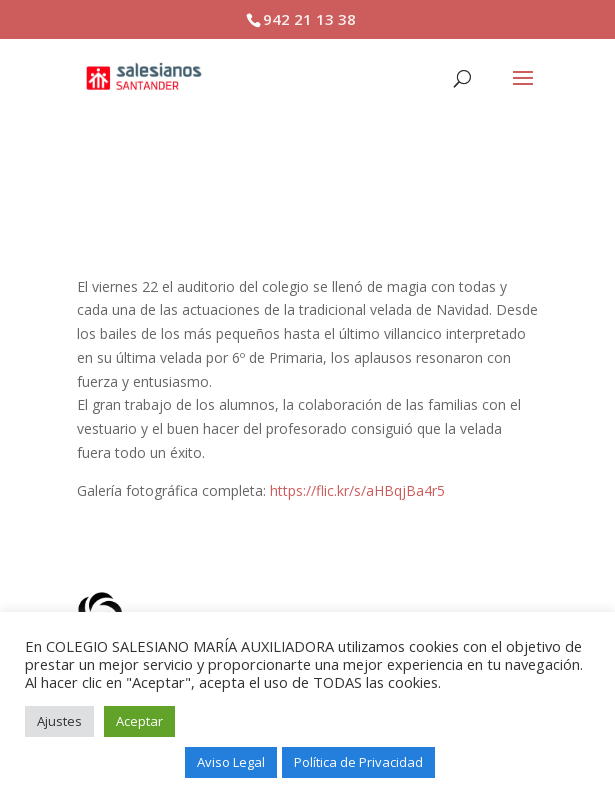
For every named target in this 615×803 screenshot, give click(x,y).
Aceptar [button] (139, 721)
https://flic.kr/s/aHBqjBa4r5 (357, 490)
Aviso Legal (231, 762)
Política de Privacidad (358, 762)
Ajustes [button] (59, 721)
